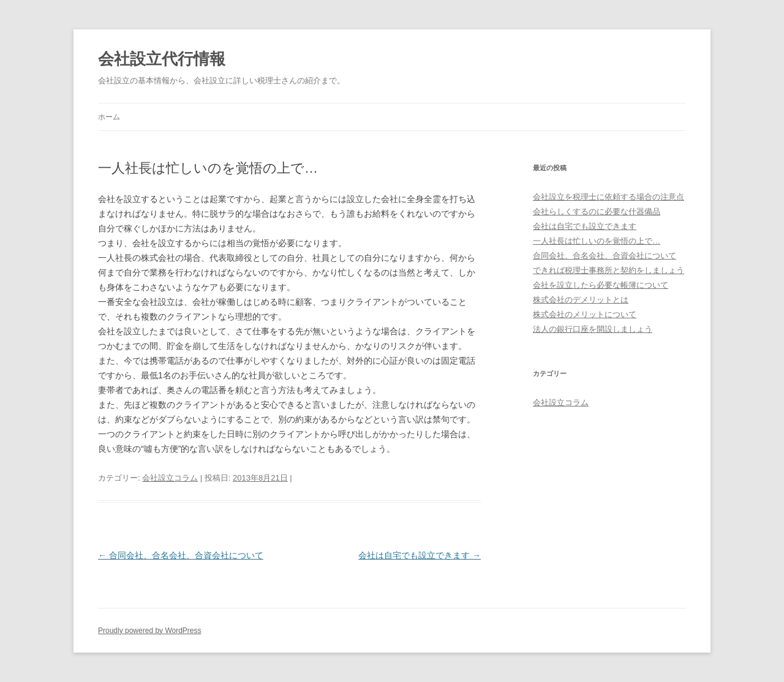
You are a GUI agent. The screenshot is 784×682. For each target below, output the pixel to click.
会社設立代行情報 (162, 59)
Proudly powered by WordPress (150, 631)
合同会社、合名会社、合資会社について (181, 555)
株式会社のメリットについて (585, 314)
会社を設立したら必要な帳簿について (601, 285)
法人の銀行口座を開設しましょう (593, 329)
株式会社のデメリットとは (581, 300)
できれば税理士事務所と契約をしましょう (609, 270)
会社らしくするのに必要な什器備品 (597, 212)
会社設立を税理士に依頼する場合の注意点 (609, 197)
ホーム (109, 117)
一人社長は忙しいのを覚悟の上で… (597, 241)
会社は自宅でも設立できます (420, 555)
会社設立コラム (170, 478)
